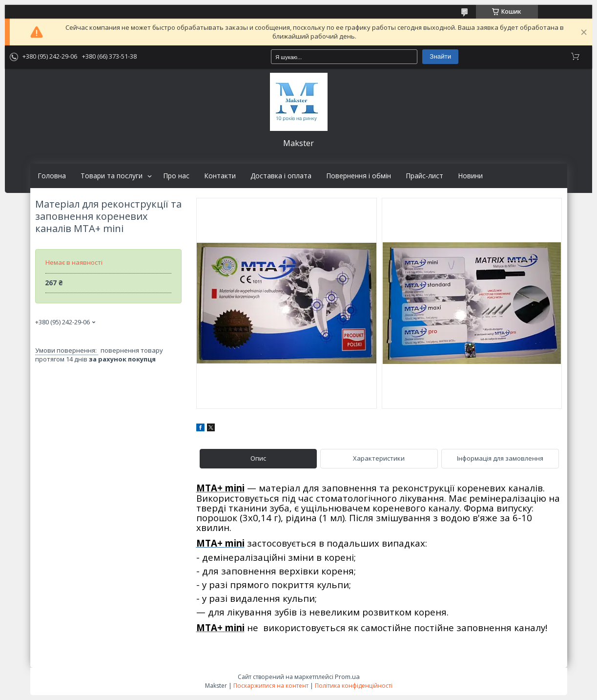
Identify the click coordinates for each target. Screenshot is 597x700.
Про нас (176, 176)
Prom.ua (347, 677)
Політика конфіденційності (354, 686)
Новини (470, 176)
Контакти (220, 176)
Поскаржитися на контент (271, 686)
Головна (52, 176)
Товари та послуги (112, 176)
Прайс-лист (424, 176)
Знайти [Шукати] (440, 56)
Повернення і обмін (359, 176)
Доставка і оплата (281, 176)
